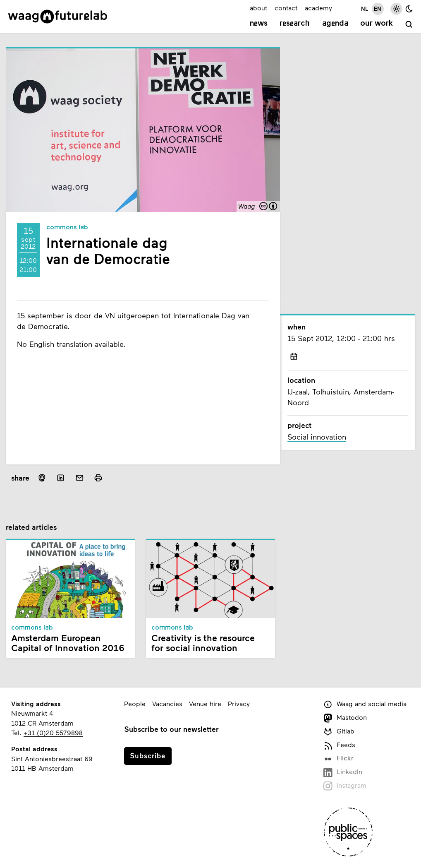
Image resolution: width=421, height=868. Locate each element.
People (135, 703)
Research (295, 24)
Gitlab (339, 732)
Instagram (345, 786)
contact (286, 8)
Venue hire (205, 703)
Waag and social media (365, 704)
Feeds (339, 745)
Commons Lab (67, 228)
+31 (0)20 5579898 (53, 732)
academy (318, 8)
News (259, 24)
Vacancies (167, 703)
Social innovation (317, 437)
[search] (409, 25)
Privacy (239, 703)
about (258, 8)
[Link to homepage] (58, 17)
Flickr (338, 759)
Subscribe (148, 755)
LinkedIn (343, 772)
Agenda (335, 24)
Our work (377, 24)
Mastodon (345, 718)
